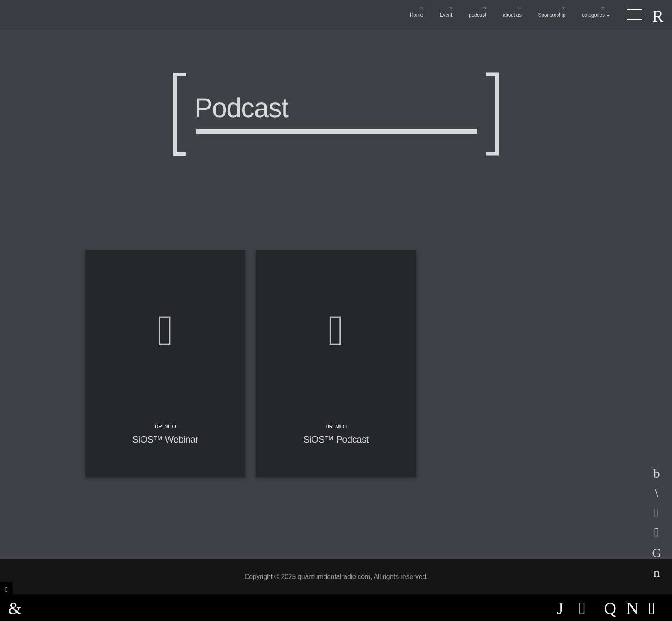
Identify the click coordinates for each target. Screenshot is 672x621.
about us (512, 15)
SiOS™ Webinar (165, 439)
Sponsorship (552, 15)
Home (416, 15)
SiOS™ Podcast (336, 439)
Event (446, 15)
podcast (477, 15)
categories (593, 15)
